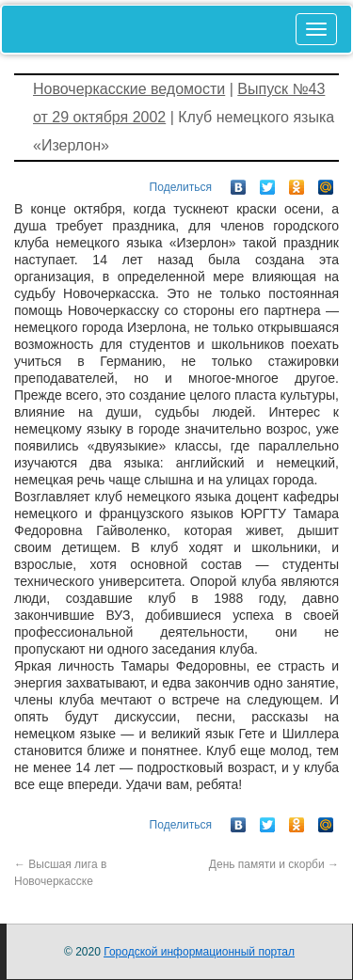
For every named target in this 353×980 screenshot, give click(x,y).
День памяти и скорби (274, 864)
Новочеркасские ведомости (129, 89)
